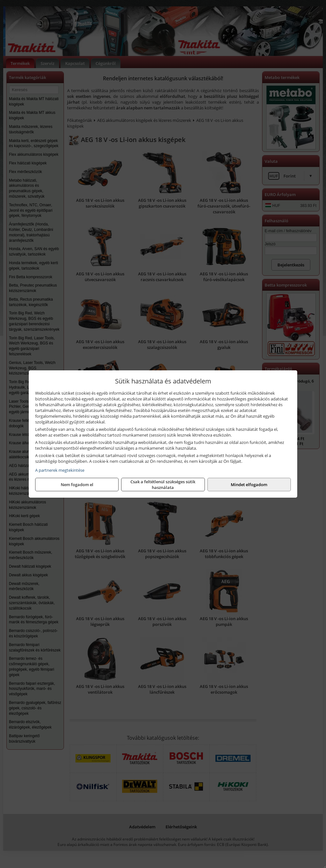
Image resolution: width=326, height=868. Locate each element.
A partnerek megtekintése (60, 470)
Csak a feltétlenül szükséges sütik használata (163, 485)
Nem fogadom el (77, 485)
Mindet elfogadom (249, 485)
